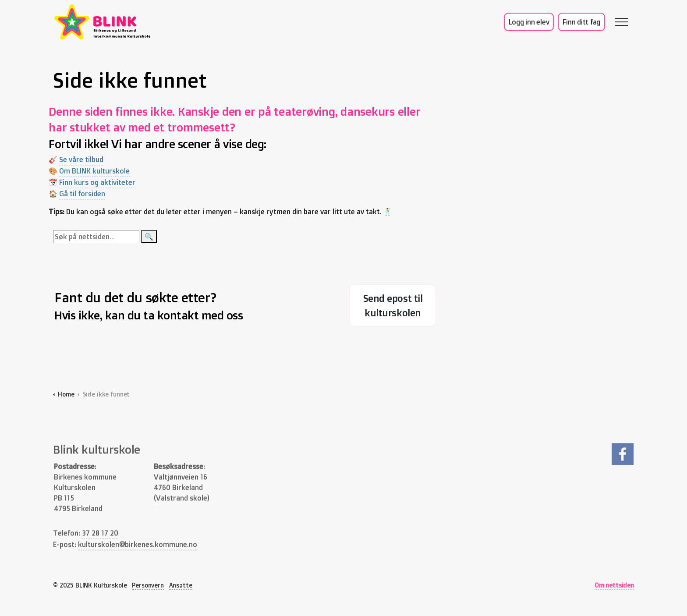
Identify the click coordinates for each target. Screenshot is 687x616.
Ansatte (181, 585)
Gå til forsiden (87, 194)
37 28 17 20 (100, 543)
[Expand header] (622, 22)
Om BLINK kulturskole (100, 171)
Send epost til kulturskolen (393, 305)
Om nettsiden (614, 585)
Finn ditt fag (581, 22)
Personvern (148, 585)
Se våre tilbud (87, 159)
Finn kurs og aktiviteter (103, 182)
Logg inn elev (529, 22)
